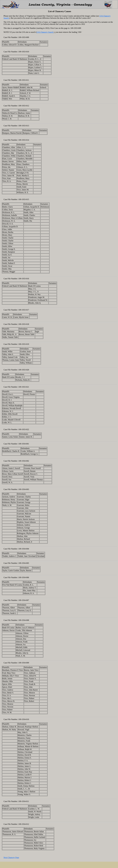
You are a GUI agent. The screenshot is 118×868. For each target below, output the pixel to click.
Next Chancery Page (11, 857)
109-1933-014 (24, 140)
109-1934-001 (24, 444)
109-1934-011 (24, 801)
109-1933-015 (24, 199)
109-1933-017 (24, 310)
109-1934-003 (24, 489)
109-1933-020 (24, 370)
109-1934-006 (24, 577)
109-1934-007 (24, 600)
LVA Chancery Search (45, 32)
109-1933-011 (24, 80)
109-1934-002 (24, 461)
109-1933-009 (24, 37)
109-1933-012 (24, 106)
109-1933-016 (24, 279)
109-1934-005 (24, 563)
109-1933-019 (24, 344)
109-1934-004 (24, 549)
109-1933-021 (24, 387)
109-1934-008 (24, 620)
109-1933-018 (24, 324)
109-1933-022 (24, 429)
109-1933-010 (24, 52)
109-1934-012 (24, 824)
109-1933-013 (24, 126)
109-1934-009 (24, 663)
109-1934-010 (24, 719)
